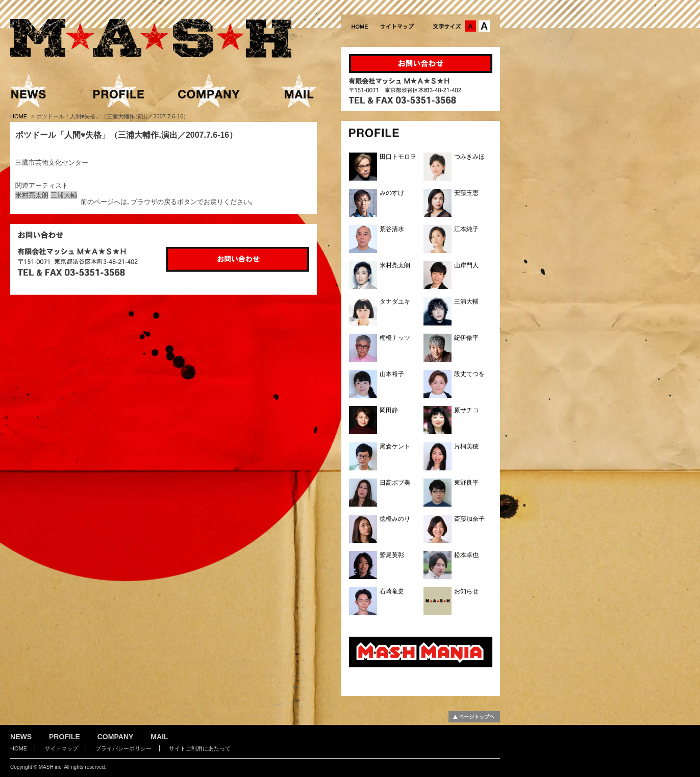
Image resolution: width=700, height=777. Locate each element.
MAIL (159, 737)
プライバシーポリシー (123, 748)
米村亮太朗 (32, 195)
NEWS (21, 737)
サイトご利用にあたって (200, 748)
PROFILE (65, 737)
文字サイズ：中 (470, 26)
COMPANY (116, 737)
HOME (19, 116)
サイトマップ (61, 748)
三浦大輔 (64, 195)
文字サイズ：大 (484, 26)
